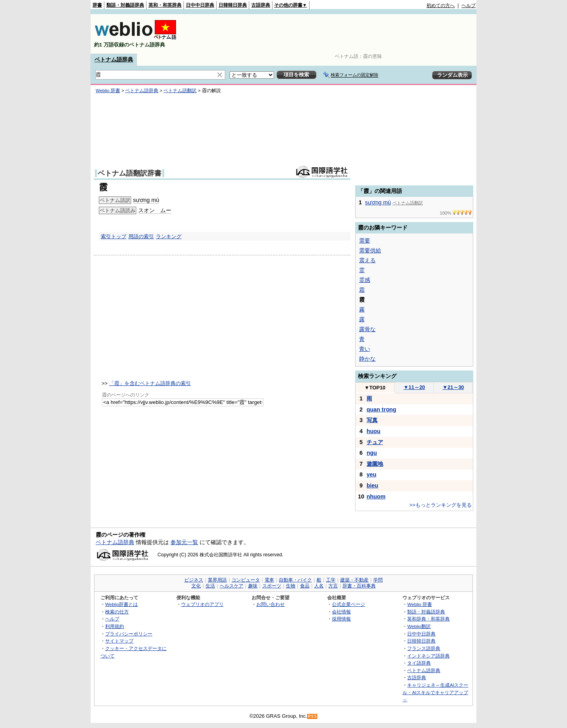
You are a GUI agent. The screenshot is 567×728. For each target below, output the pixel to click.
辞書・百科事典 (359, 586)
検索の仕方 (117, 612)
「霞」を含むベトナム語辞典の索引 (150, 383)
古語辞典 (261, 5)
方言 (333, 586)
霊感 (365, 280)
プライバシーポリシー (129, 634)
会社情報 (341, 612)
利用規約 (115, 626)
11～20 (414, 387)
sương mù (146, 200)
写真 (372, 420)
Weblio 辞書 (108, 91)
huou (373, 431)
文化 (196, 586)
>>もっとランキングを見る (441, 505)
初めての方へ (441, 6)
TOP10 (375, 388)
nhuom (376, 496)
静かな (367, 359)
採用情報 (341, 619)
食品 (305, 586)
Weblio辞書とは (121, 604)
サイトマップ (119, 641)
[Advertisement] (332, 34)
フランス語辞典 (424, 648)
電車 (269, 580)
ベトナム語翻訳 (180, 91)
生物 (291, 586)
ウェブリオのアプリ (202, 604)
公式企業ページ (348, 604)
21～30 (453, 387)
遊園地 (375, 464)
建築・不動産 (354, 580)
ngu (372, 453)
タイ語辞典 (419, 663)
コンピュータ (246, 580)
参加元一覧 (184, 542)
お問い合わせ (271, 604)
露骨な (367, 329)
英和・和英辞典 (165, 5)
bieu (372, 485)
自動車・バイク (295, 580)
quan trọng (381, 409)
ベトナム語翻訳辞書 (130, 173)
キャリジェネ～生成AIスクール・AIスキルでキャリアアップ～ (435, 692)
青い (365, 349)
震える (367, 260)
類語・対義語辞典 (125, 5)
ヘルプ (469, 6)
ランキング (169, 236)
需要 (365, 241)
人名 (319, 586)
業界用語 (217, 580)
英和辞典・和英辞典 (428, 619)
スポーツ (272, 586)
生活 (210, 586)
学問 (378, 580)
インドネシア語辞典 (428, 656)
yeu (372, 474)
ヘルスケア (232, 586)
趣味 (253, 586)
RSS (313, 716)
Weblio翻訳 (419, 626)
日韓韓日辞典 (233, 5)
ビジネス (194, 580)
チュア (375, 442)
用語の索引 (141, 236)
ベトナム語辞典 (114, 59)
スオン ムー (155, 210)
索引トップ (114, 236)
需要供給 (370, 250)
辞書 (97, 5)
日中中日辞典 (200, 5)
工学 (331, 580)
